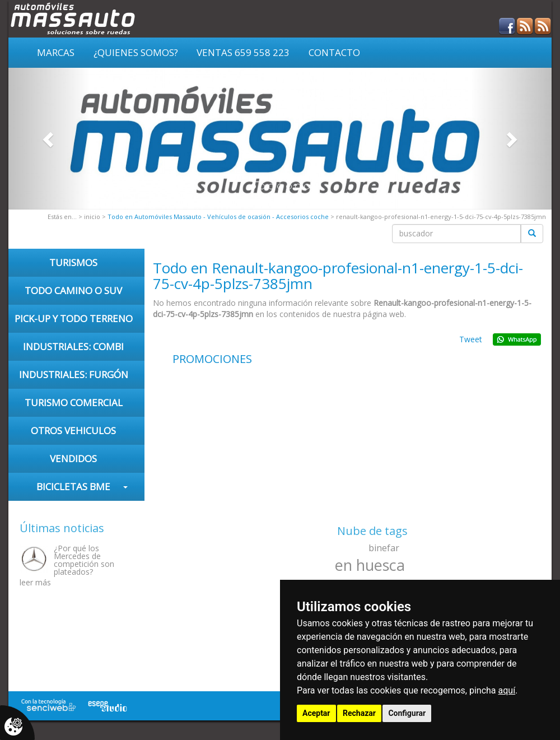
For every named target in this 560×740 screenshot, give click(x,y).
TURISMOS (73, 262)
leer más (35, 582)
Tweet (471, 339)
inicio (92, 217)
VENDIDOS (73, 459)
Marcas (56, 52)
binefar (384, 548)
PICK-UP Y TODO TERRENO (74, 318)
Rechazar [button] (359, 713)
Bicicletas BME (73, 487)
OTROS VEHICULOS (73, 430)
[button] (49, 139)
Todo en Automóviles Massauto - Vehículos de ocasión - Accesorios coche (218, 217)
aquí (507, 690)
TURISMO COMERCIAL (74, 402)
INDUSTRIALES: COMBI (73, 346)
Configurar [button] (407, 713)
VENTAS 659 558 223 (243, 52)
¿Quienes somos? (136, 52)
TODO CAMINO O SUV (73, 290)
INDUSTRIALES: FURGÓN (74, 374)
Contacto (334, 52)
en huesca (370, 565)
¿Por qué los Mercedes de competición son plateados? (84, 560)
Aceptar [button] (316, 713)
